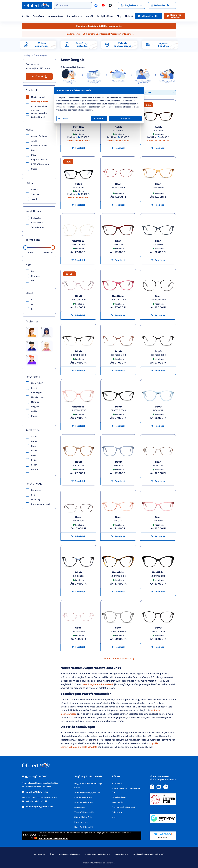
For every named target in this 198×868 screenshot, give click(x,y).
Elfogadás (125, 119)
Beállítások (63, 119)
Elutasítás (99, 119)
